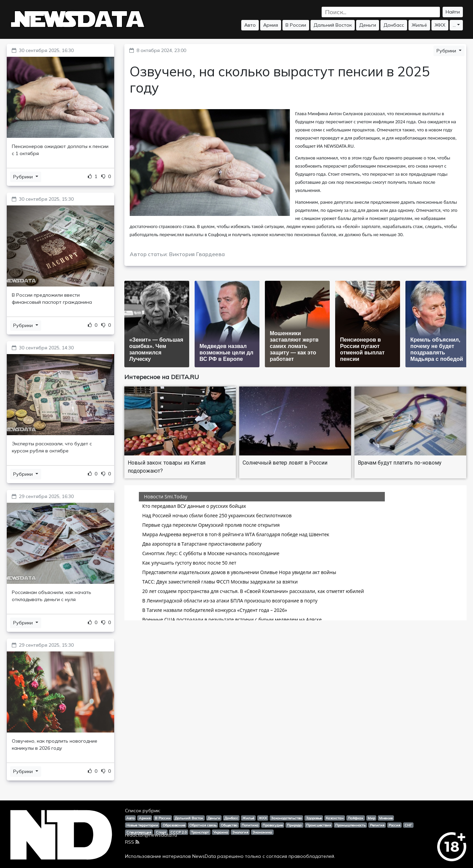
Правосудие (273, 825)
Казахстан (335, 818)
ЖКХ (440, 25)
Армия (271, 25)
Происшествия (319, 825)
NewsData (204, 856)
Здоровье (314, 818)
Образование (174, 825)
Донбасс (394, 25)
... (454, 25)
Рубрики (24, 177)
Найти (453, 12)
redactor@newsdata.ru (151, 835)
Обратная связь (203, 825)
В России (296, 25)
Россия (394, 825)
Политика (250, 825)
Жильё (419, 25)
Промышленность (350, 825)
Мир (371, 818)
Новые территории (142, 825)
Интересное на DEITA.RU (162, 377)
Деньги (368, 25)
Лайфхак (355, 818)
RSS (132, 842)
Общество (229, 825)
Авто (250, 25)
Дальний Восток (333, 25)
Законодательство (286, 818)
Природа (294, 825)
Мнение (386, 818)
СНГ (408, 825)
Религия (377, 825)
